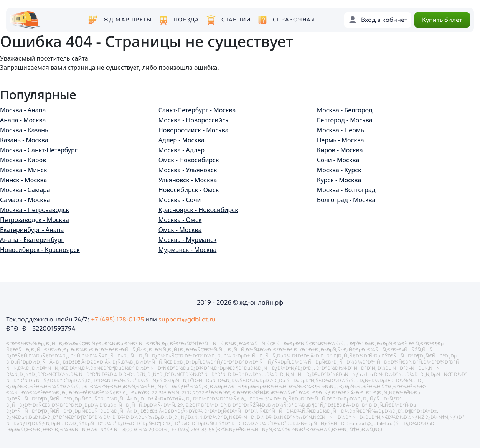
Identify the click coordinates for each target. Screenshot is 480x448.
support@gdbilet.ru (187, 319)
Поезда (186, 20)
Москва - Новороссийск (194, 120)
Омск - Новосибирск (189, 160)
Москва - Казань (24, 130)
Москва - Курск (339, 170)
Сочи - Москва (338, 160)
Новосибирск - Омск (189, 190)
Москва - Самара (25, 190)
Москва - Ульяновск (188, 170)
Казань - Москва (24, 140)
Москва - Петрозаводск (35, 210)
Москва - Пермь (341, 130)
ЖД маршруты (127, 20)
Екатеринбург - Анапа (32, 230)
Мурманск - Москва (188, 250)
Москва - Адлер (181, 150)
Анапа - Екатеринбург (32, 240)
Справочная (294, 20)
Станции (236, 20)
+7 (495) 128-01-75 (117, 319)
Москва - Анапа (23, 110)
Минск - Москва (23, 180)
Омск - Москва (180, 230)
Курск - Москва (339, 180)
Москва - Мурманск (188, 240)
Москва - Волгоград (346, 190)
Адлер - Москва (181, 140)
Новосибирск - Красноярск (40, 250)
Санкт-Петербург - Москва (197, 110)
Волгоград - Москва (346, 200)
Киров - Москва (340, 150)
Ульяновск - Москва (188, 180)
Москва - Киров (23, 160)
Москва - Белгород (345, 110)
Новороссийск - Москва (194, 130)
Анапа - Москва (23, 120)
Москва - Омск (180, 220)
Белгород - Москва (345, 120)
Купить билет (442, 20)
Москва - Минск (23, 170)
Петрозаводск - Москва (35, 220)
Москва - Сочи (180, 200)
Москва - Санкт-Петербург (39, 150)
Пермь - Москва (341, 140)
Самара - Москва (25, 200)
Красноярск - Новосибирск (198, 210)
